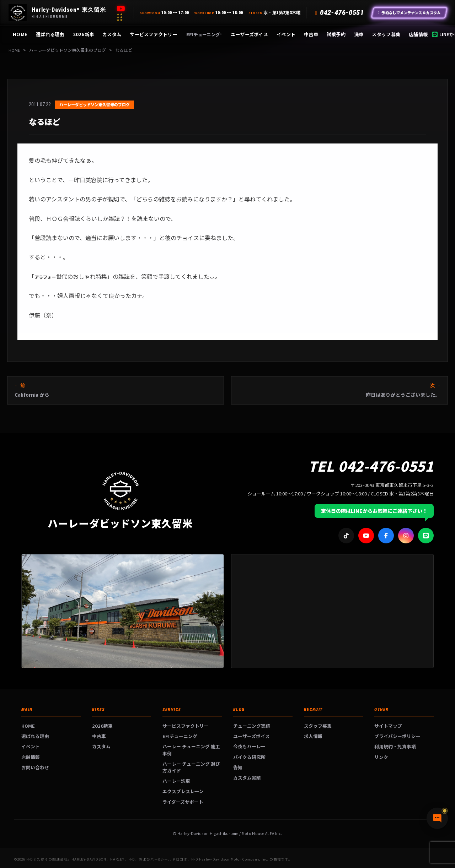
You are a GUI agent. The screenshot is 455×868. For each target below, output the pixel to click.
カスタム (112, 34)
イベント (286, 34)
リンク (381, 757)
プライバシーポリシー (397, 736)
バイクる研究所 (249, 757)
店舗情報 (418, 34)
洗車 (359, 34)
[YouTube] (121, 9)
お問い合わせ (35, 767)
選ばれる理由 (50, 34)
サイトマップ (388, 726)
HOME (20, 34)
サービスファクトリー (153, 34)
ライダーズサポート (183, 802)
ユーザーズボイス (249, 34)
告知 (238, 767)
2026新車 (84, 34)
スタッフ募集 (386, 34)
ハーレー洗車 (176, 781)
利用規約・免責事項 (395, 746)
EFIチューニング (204, 34)
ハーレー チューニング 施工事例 (191, 750)
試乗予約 (336, 34)
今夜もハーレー (249, 746)
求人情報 (313, 736)
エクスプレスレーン (183, 791)
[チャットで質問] (416, 850)
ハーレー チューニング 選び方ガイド (191, 767)
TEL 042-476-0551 (371, 466)
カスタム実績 (247, 778)
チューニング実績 (252, 726)
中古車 (311, 34)
